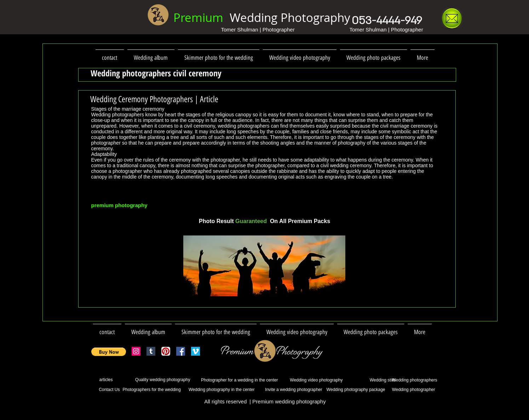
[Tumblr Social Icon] (151, 351)
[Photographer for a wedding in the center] (236, 380)
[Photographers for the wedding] (152, 390)
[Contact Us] (106, 390)
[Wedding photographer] (412, 390)
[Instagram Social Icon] (136, 351)
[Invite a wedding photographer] (290, 390)
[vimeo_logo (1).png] (195, 351)
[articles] (102, 380)
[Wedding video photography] (313, 380)
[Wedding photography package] (355, 390)
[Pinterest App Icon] (166, 351)
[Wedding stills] (369, 380)
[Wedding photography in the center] (221, 390)
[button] (109, 352)
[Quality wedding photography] (155, 380)
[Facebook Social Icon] (181, 351)
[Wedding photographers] (413, 380)
